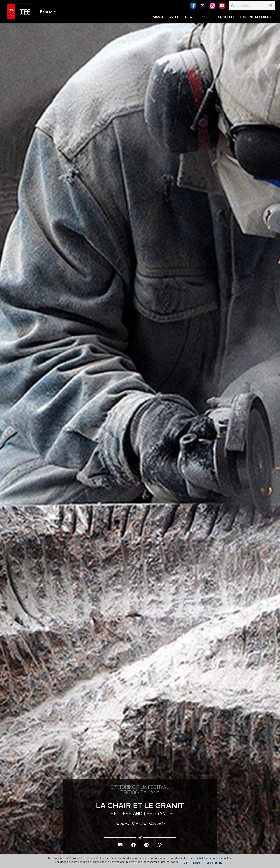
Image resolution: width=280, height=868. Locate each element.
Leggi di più (215, 863)
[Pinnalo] (147, 845)
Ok (185, 863)
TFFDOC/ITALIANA (140, 792)
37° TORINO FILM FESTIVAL (140, 787)
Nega (197, 863)
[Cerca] (271, 6)
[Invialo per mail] (120, 845)
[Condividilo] (133, 845)
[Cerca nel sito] (252, 6)
